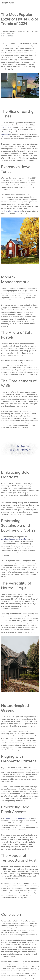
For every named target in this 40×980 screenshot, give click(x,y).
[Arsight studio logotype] (8, 3)
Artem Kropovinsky (10, 31)
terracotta (5, 134)
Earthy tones (6, 127)
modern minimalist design (11, 211)
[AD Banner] (20, 449)
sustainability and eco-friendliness (15, 539)
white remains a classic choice (18, 818)
